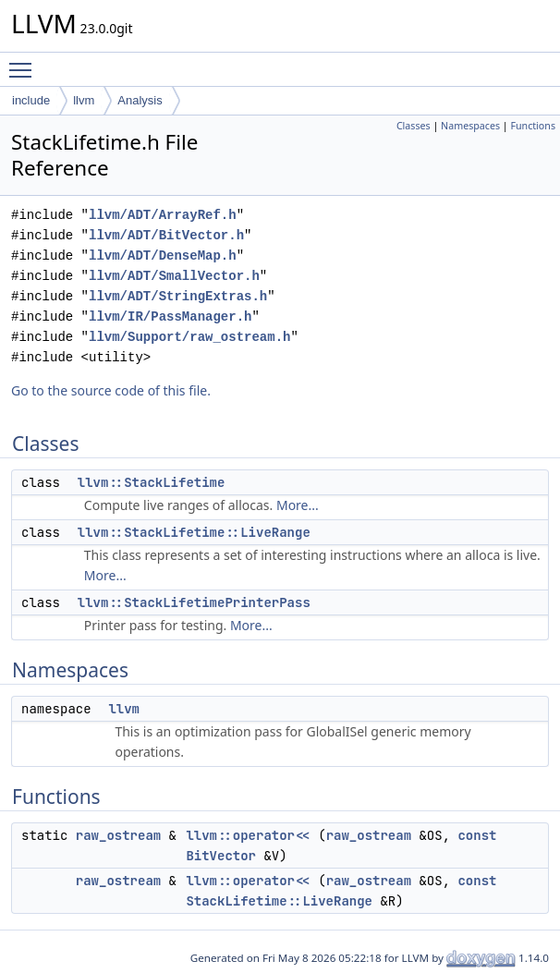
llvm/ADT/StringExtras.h (178, 296)
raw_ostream (118, 835)
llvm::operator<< (248, 835)
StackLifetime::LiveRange (279, 901)
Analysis (140, 100)
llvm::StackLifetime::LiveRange (194, 532)
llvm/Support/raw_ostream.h (189, 337)
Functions (533, 126)
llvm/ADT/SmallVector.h (174, 276)
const (477, 835)
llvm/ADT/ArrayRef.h (163, 215)
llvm (84, 100)
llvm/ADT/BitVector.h (166, 235)
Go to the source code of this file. (111, 390)
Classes (414, 126)
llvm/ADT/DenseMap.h (163, 255)
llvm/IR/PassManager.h (170, 316)
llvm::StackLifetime (152, 482)
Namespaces (470, 126)
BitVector (221, 856)
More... (298, 505)
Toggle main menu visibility (25, 62)
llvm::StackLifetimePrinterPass (194, 602)
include (31, 100)
